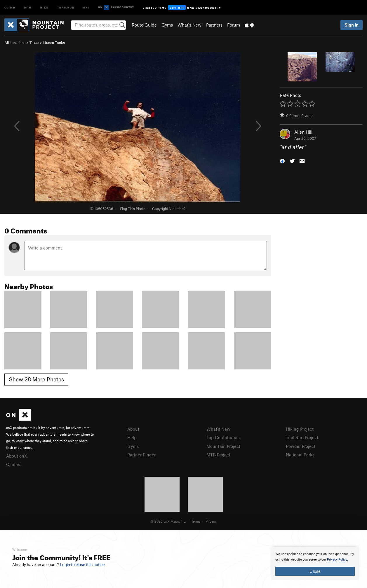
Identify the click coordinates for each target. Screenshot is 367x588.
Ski (86, 7)
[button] (282, 161)
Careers (14, 464)
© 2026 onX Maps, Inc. (168, 521)
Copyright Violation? (169, 209)
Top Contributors (223, 437)
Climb (10, 7)
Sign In (352, 25)
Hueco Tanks (54, 43)
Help (132, 437)
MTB (28, 7)
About (133, 429)
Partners (214, 25)
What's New (189, 25)
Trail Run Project (302, 437)
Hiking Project (300, 429)
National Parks (300, 455)
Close (315, 571)
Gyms (167, 25)
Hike (44, 7)
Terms (196, 521)
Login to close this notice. (83, 565)
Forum (234, 25)
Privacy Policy (337, 560)
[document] (315, 563)
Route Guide (144, 25)
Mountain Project (223, 446)
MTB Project (218, 455)
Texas (34, 43)
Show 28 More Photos (36, 379)
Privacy (211, 521)
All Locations (15, 43)
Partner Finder (141, 455)
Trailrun (66, 7)
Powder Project (301, 446)
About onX (17, 456)
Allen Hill (303, 132)
